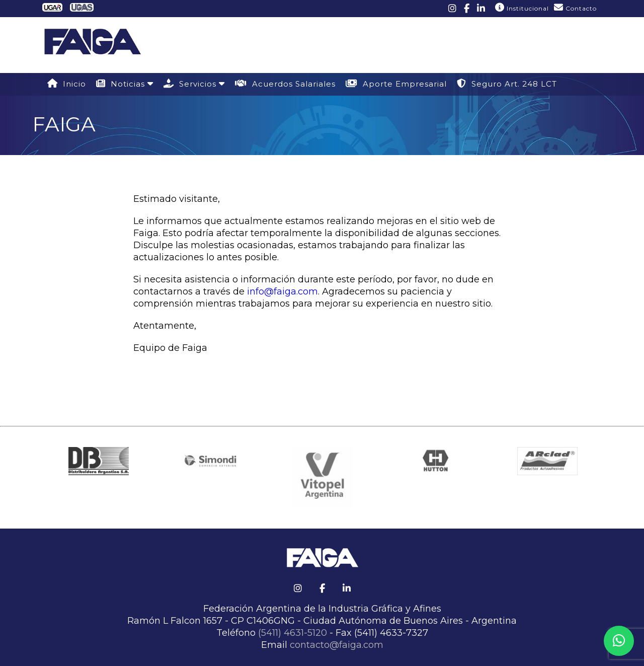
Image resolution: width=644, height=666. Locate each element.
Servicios (194, 84)
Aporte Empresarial (396, 84)
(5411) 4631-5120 (293, 633)
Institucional (522, 8)
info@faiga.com (283, 291)
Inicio (67, 84)
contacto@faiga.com (337, 645)
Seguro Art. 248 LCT (507, 84)
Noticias (125, 84)
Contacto (575, 8)
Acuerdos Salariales (285, 84)
